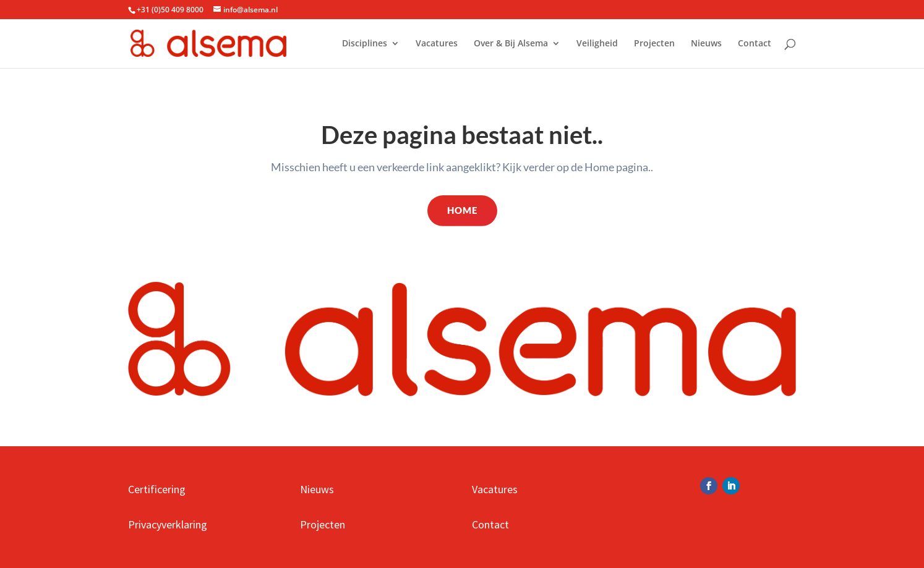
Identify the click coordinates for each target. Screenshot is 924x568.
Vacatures (437, 44)
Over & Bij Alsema (511, 44)
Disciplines (365, 44)
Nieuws (706, 44)
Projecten (654, 44)
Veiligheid (597, 44)
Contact (755, 44)
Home (462, 210)
